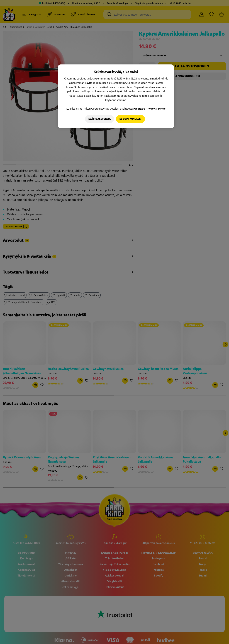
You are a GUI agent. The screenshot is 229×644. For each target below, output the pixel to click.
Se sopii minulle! (130, 119)
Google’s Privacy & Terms (150, 108)
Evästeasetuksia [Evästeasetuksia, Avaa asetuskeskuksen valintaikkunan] (99, 119)
